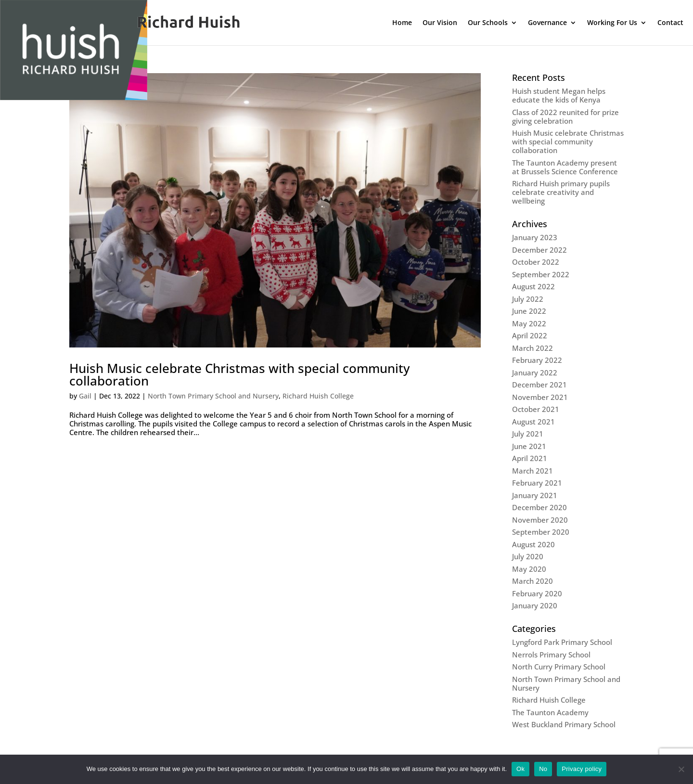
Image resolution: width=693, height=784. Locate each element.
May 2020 (529, 569)
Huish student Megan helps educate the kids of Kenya (559, 95)
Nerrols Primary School (551, 655)
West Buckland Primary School (564, 724)
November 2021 (540, 397)
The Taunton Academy (550, 712)
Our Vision (440, 23)
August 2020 (533, 544)
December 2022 (539, 250)
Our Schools (488, 23)
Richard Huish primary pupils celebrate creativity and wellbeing (561, 192)
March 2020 (533, 581)
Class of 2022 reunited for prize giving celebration (565, 116)
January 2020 (535, 605)
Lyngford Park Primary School (562, 642)
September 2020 (541, 532)
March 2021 (533, 471)
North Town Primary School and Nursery (213, 396)
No (543, 769)
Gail (85, 396)
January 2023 (535, 237)
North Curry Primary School (559, 667)
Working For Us (612, 23)
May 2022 (529, 323)
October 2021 (536, 409)
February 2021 (537, 483)
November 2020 (540, 520)
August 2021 (533, 422)
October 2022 (536, 262)
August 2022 (533, 286)
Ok (520, 769)
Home (402, 23)
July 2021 (528, 434)
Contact (670, 23)
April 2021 (530, 458)
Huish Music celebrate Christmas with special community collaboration (239, 374)
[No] (681, 769)
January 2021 (535, 495)
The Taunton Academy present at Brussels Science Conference (565, 167)
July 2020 (528, 556)
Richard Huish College (318, 396)
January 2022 (535, 373)
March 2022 (533, 348)
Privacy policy (582, 769)
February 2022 (537, 360)
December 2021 (539, 385)
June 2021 (529, 446)
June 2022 (529, 311)
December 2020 (539, 507)
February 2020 (537, 593)
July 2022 (528, 299)
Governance (547, 23)
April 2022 (530, 335)
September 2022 (541, 274)
